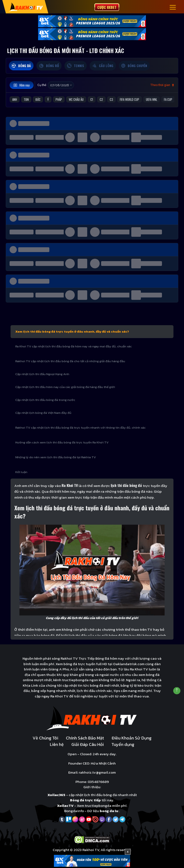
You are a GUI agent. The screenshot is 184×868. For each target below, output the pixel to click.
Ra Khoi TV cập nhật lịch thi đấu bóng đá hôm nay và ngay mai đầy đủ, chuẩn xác (74, 346)
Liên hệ (57, 744)
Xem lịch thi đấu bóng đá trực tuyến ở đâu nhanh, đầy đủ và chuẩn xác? (72, 332)
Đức (38, 99)
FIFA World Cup (129, 99)
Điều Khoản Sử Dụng (132, 738)
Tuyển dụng (123, 744)
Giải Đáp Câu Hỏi (88, 744)
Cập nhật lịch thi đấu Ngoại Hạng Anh (42, 374)
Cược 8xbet (107, 7)
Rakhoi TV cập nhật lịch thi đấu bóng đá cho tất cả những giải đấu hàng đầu (70, 361)
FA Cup (168, 99)
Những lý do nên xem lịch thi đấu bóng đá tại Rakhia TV (56, 457)
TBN (26, 99)
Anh (15, 99)
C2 (101, 99)
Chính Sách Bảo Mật (85, 738)
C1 (92, 99)
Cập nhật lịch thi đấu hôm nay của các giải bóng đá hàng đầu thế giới (65, 387)
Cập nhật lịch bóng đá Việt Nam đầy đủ (43, 413)
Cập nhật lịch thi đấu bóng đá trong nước (45, 400)
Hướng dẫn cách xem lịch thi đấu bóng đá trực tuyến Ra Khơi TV (62, 442)
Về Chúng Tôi (45, 738)
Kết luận (21, 472)
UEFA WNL (152, 99)
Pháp (59, 99)
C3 (111, 99)
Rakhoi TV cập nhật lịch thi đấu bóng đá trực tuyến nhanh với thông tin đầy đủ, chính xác (80, 428)
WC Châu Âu (76, 99)
